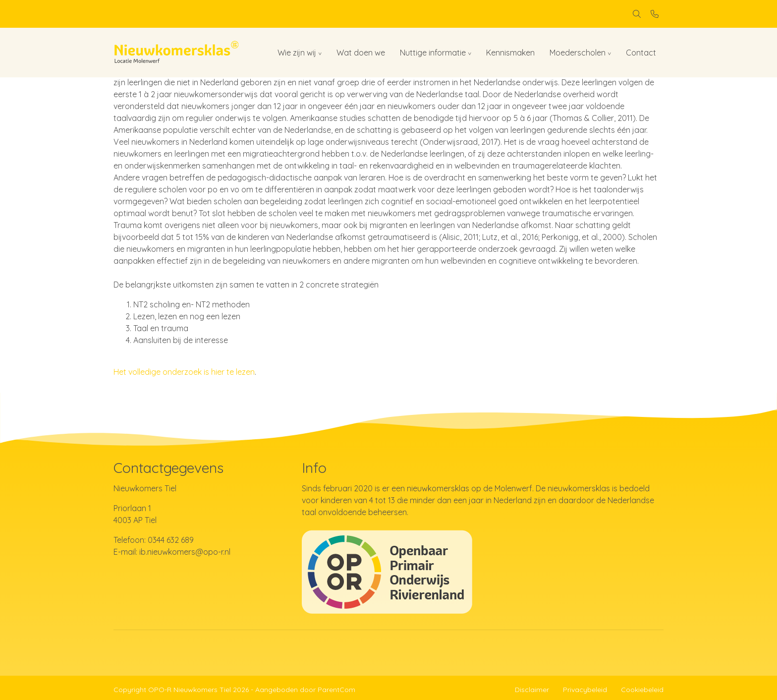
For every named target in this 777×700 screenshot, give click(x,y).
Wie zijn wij (297, 53)
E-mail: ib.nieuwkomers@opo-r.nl (172, 552)
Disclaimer (532, 690)
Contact (641, 53)
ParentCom (336, 690)
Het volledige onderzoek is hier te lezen (184, 372)
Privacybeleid (585, 690)
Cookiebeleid (642, 690)
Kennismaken (510, 53)
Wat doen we (361, 53)
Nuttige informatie (433, 53)
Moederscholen (578, 53)
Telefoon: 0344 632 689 (154, 540)
